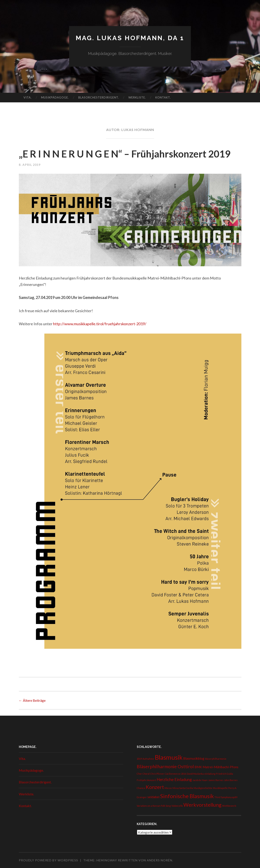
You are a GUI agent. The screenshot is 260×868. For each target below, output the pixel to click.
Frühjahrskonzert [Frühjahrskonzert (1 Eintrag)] (146, 780)
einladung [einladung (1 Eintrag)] (210, 774)
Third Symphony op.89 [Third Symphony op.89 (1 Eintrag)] (226, 797)
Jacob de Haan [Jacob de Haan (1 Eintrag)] (200, 780)
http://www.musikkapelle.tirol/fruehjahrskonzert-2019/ (100, 324)
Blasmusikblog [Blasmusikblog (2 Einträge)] (194, 758)
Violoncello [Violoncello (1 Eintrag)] (177, 806)
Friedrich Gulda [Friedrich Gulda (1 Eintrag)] (225, 774)
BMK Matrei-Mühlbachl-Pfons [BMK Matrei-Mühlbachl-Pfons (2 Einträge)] (216, 767)
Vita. (28, 97)
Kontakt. (163, 97)
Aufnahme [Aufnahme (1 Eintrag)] (148, 759)
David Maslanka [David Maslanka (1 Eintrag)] (195, 774)
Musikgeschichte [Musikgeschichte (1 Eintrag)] (203, 788)
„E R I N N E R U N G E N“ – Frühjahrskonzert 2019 (125, 154)
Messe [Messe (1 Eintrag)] (168, 788)
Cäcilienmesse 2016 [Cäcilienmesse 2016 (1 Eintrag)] (175, 774)
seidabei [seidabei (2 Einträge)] (153, 797)
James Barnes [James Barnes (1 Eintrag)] (216, 780)
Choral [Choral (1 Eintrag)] (146, 774)
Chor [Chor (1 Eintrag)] (139, 774)
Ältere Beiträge (32, 700)
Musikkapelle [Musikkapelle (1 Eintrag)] (220, 788)
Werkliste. (137, 97)
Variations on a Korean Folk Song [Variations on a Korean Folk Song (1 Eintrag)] (154, 806)
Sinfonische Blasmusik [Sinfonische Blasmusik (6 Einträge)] (187, 796)
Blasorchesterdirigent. (99, 97)
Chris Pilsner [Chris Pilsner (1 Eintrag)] (157, 774)
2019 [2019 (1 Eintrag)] (139, 759)
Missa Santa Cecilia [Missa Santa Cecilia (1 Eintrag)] (183, 788)
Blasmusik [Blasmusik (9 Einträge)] (169, 757)
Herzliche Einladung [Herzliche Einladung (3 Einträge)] (174, 780)
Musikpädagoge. (55, 97)
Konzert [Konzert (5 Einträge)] (155, 787)
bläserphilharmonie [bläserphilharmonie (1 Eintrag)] (216, 759)
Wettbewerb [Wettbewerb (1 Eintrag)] (229, 806)
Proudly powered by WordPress (48, 860)
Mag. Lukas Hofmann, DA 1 (130, 38)
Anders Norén (160, 860)
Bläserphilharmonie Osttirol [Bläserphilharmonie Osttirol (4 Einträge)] (165, 766)
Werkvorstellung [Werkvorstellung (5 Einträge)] (202, 805)
